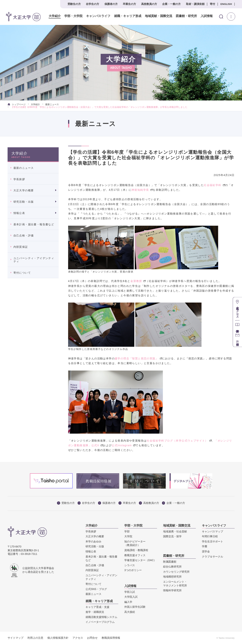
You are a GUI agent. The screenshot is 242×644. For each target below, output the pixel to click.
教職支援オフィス (135, 555)
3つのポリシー (133, 570)
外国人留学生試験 (135, 607)
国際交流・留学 (172, 536)
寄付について (22, 273)
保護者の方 (111, 4)
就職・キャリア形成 (126, 16)
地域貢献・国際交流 (156, 16)
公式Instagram (124, 445)
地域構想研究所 (172, 577)
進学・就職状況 (95, 612)
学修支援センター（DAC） (140, 560)
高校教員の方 (149, 4)
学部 (127, 531)
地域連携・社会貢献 (175, 531)
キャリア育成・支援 (97, 607)
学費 (205, 546)
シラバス (130, 565)
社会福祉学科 (214, 185)
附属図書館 (170, 562)
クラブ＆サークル (212, 557)
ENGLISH (226, 4)
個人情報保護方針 (58, 638)
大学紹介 (53, 16)
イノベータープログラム (100, 622)
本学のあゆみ (93, 541)
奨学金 (206, 551)
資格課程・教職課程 (136, 550)
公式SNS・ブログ (96, 589)
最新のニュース (24, 168)
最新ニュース (52, 104)
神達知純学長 (142, 190)
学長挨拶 (19, 179)
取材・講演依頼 (195, 4)
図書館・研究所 (184, 16)
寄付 (212, 4)
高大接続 (130, 612)
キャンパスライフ (96, 16)
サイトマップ (16, 638)
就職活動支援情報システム (101, 617)
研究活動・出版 (24, 202)
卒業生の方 (129, 4)
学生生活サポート (212, 541)
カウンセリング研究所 (176, 572)
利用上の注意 (35, 638)
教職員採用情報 (111, 638)
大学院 (128, 536)
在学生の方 (93, 4)
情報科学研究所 (172, 590)
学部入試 (130, 592)
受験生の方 (74, 4)
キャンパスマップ (212, 531)
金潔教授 (138, 281)
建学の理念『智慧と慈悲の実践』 (138, 358)
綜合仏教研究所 (172, 567)
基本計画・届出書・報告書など (34, 224)
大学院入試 (131, 597)
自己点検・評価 (24, 236)
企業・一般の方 (171, 4)
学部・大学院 (72, 16)
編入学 (128, 602)
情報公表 (19, 213)
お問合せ (92, 638)
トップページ (17, 104)
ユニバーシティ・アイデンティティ (34, 260)
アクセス (78, 638)
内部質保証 (21, 247)
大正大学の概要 (24, 190)
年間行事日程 (210, 536)
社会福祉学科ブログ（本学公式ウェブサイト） (179, 441)
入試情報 (205, 16)
